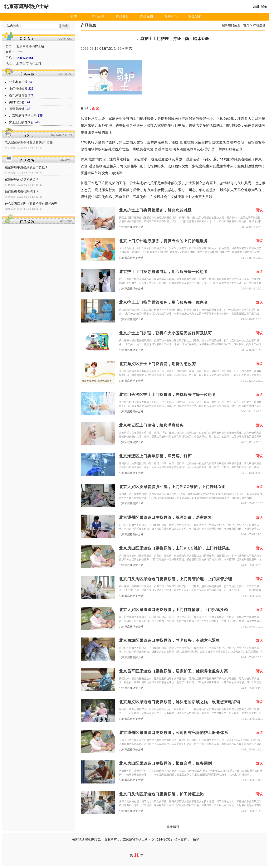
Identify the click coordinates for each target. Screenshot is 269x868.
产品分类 (122, 17)
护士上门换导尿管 (21, 122)
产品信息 (98, 17)
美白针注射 (17, 102)
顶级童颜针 (17, 109)
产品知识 (147, 17)
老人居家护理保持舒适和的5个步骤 (29, 142)
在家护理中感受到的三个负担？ (26, 167)
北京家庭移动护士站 (23, 116)
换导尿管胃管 (18, 95)
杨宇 (196, 839)
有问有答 (171, 17)
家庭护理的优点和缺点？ (22, 179)
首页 (74, 17)
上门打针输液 (18, 89)
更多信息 (173, 826)
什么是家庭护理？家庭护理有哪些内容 (31, 204)
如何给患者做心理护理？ (22, 192)
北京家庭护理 (18, 82)
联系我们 (195, 17)
